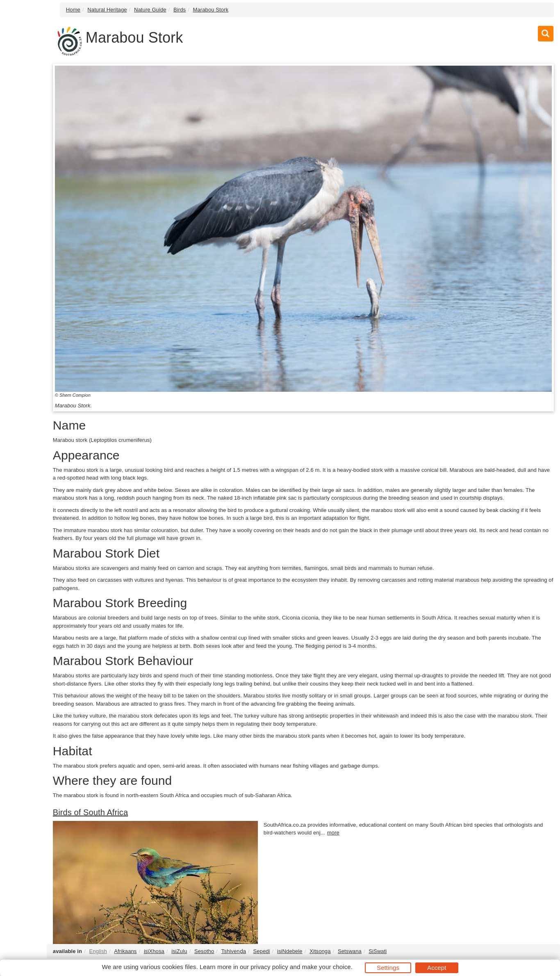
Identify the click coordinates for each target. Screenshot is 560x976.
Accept (437, 968)
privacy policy (269, 967)
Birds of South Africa (90, 812)
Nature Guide (150, 10)
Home (73, 10)
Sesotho (204, 951)
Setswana (350, 951)
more (333, 833)
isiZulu (179, 951)
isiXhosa (154, 951)
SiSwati (378, 951)
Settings (388, 968)
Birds (180, 10)
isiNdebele (290, 951)
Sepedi (261, 951)
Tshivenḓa (234, 951)
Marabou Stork (211, 10)
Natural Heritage (107, 10)
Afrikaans (125, 951)
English (98, 951)
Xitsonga (320, 951)
